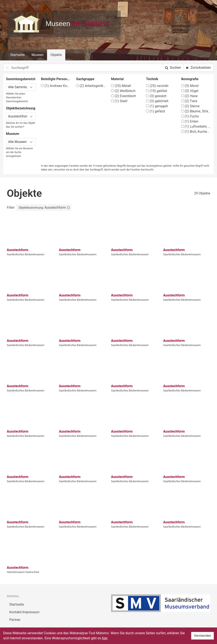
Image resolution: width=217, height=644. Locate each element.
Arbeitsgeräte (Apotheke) (91, 86)
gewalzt (156, 96)
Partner (15, 620)
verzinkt (157, 86)
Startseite (17, 55)
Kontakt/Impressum (24, 612)
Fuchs (190, 116)
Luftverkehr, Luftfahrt (196, 126)
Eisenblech (124, 96)
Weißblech (123, 91)
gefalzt (156, 111)
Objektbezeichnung (21, 108)
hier (105, 638)
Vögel (190, 91)
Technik (152, 79)
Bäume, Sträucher (196, 111)
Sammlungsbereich (21, 79)
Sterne (190, 106)
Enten (190, 121)
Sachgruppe (85, 79)
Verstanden (202, 636)
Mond (190, 86)
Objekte (56, 55)
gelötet (156, 91)
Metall (121, 86)
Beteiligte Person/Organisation (56, 79)
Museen (38, 55)
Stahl (119, 101)
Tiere (189, 101)
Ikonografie (190, 79)
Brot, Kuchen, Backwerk (196, 132)
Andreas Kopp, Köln (56, 86)
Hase (189, 96)
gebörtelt (157, 101)
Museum (13, 134)
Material (117, 79)
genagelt (157, 106)
